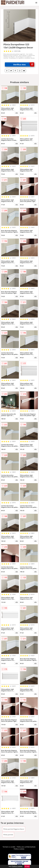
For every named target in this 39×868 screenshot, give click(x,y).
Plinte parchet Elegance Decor (14, 829)
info (17, 113)
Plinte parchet (8, 835)
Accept (27, 866)
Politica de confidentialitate (26, 847)
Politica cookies (19, 849)
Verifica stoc (24, 64)
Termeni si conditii (9, 847)
